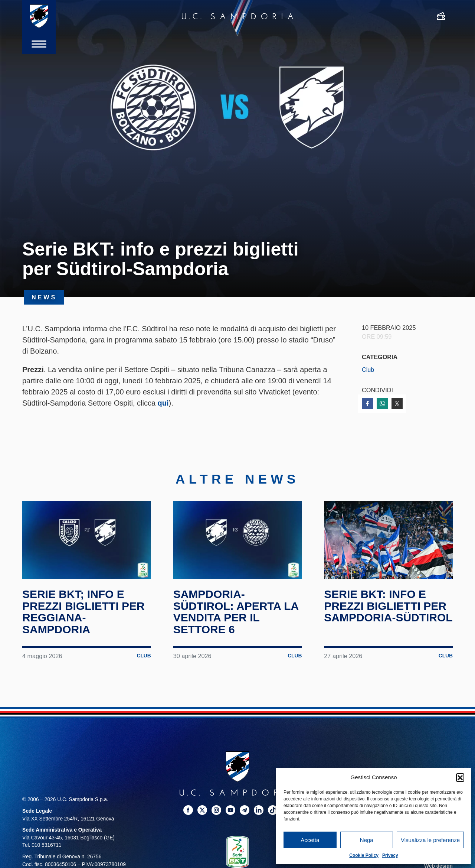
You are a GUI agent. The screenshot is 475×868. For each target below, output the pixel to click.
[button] (460, 777)
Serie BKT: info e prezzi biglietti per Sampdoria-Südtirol (388, 606)
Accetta (310, 840)
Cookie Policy (364, 855)
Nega (367, 840)
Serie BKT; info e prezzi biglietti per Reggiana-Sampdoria (83, 612)
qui (163, 403)
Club (368, 370)
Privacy (390, 855)
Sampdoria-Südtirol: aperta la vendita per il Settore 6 (236, 612)
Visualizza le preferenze (430, 840)
